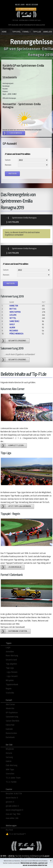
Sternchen (10, 774)
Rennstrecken (11, 733)
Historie (9, 753)
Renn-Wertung (12, 656)
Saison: (8, 160)
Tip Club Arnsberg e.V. (24, 856)
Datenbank (10, 737)
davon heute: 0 (12, 798)
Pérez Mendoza (16, 334)
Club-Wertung (12, 765)
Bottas (13, 309)
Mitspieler (10, 680)
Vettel (13, 318)
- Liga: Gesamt (12, 676)
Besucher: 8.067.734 (14, 794)
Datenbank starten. (18, 631)
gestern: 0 (10, 802)
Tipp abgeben (11, 664)
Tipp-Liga (10, 668)
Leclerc (13, 315)
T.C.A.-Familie (11, 782)
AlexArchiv (10, 708)
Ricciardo (14, 331)
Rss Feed (9, 830)
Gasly (12, 324)
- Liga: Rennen (12, 672)
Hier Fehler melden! (27, 9)
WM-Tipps (10, 770)
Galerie (9, 761)
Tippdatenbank (12, 685)
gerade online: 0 (12, 806)
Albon (12, 328)
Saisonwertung (12, 717)
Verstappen (15, 312)
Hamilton (14, 306)
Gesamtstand (11, 660)
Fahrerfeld (10, 725)
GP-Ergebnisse (12, 713)
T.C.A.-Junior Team (13, 778)
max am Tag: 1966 (13, 814)
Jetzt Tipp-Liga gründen (20, 506)
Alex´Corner (10, 704)
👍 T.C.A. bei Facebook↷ (16, 834)
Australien (13, 222)
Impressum (38, 856)
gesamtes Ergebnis (17, 341)
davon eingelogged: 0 (14, 810)
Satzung (9, 757)
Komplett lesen (16, 445)
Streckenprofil (16, 133)
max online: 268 (12, 818)
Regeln (9, 689)
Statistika (10, 693)
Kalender (9, 729)
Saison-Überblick (13, 721)
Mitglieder (10, 749)
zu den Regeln (15, 567)
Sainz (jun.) (14, 321)
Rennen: (8, 165)
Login (8, 648)
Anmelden (10, 652)
